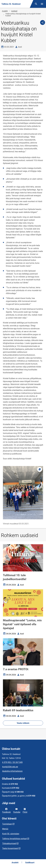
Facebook (6, 810)
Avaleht (5, 11)
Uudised (14, 11)
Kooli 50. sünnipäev (11, 834)
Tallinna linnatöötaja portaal (14, 839)
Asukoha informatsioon (12, 771)
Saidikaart (30, 863)
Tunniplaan (7, 824)
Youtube (17, 810)
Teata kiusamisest (10, 848)
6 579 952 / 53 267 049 (12, 762)
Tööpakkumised (9, 843)
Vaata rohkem (23, 723)
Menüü (5, 829)
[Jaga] (43, 22)
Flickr (25, 810)
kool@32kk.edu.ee (10, 767)
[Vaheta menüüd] (42, 4)
